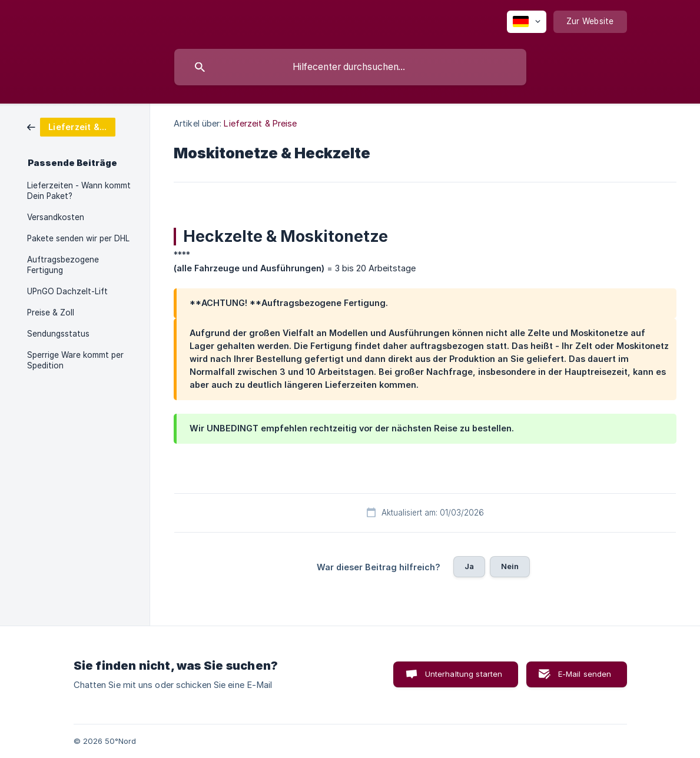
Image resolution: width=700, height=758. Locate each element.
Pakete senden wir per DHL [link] (78, 238)
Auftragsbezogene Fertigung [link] (63, 265)
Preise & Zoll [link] (51, 312)
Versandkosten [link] (56, 217)
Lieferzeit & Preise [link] (260, 123)
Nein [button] (510, 566)
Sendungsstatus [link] (58, 334)
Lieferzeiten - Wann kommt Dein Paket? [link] (79, 191)
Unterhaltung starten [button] (464, 674)
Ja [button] (469, 566)
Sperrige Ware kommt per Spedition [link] (75, 360)
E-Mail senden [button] (585, 674)
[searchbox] (350, 67)
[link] (71, 126)
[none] (527, 22)
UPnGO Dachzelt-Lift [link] (67, 291)
